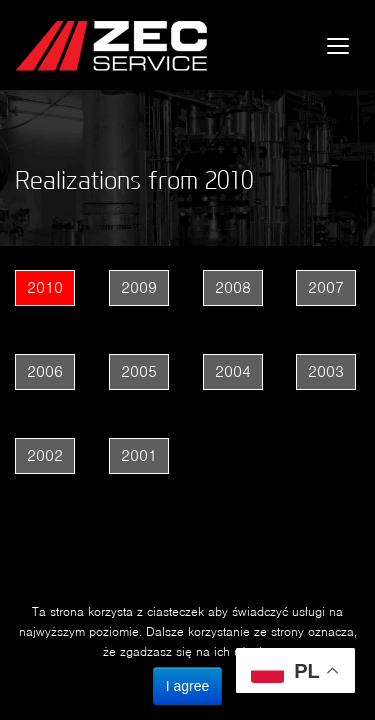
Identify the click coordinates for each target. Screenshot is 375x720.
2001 (139, 455)
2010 (45, 287)
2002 (45, 455)
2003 (326, 371)
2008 (233, 287)
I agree (188, 686)
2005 (139, 371)
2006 (45, 371)
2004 (233, 371)
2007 (326, 287)
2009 (139, 287)
